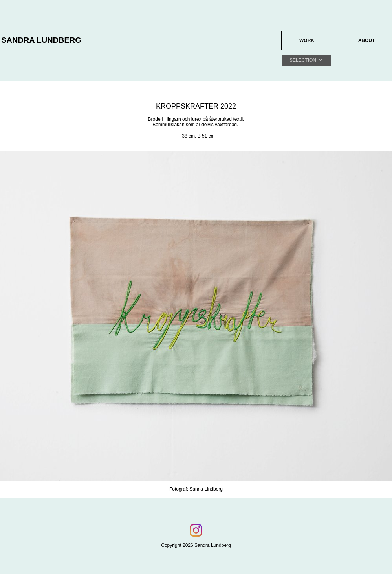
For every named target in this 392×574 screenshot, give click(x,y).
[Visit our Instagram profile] (196, 530)
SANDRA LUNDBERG (41, 40)
